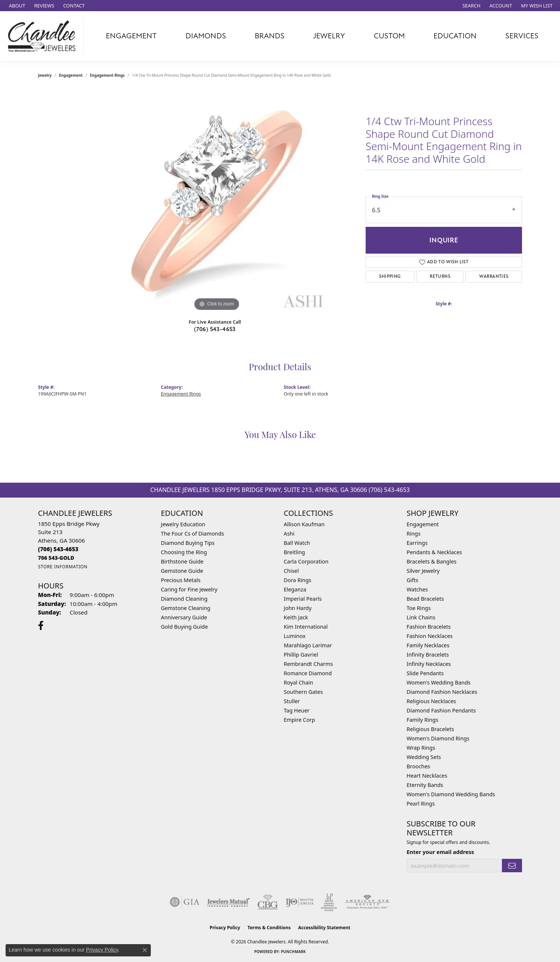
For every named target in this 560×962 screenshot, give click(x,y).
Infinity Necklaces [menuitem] (429, 664)
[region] (217, 201)
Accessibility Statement (324, 928)
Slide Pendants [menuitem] (425, 673)
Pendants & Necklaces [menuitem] (434, 552)
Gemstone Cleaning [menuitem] (186, 608)
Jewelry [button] (329, 36)
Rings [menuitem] (413, 534)
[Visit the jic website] (329, 902)
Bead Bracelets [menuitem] (425, 599)
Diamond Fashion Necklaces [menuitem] (442, 692)
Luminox (295, 636)
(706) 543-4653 (215, 329)
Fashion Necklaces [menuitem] (430, 636)
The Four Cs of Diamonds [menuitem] (192, 534)
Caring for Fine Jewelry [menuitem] (189, 589)
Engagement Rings (107, 75)
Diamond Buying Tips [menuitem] (188, 543)
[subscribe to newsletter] (512, 866)
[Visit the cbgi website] (268, 902)
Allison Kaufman (304, 524)
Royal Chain (298, 682)
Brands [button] (270, 36)
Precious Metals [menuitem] (181, 580)
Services (522, 36)
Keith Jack (296, 617)
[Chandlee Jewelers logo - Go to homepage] (44, 36)
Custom (389, 36)
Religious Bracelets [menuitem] (430, 729)
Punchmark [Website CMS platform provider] (294, 952)
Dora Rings (297, 580)
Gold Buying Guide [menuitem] (184, 627)
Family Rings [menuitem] (422, 720)
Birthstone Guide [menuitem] (182, 561)
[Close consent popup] (145, 950)
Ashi (289, 534)
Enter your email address (440, 852)
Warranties (494, 277)
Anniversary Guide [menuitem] (184, 617)
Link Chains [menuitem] (421, 617)
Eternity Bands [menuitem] (425, 785)
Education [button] (455, 36)
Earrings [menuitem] (417, 543)
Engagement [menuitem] (423, 524)
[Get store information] (63, 567)
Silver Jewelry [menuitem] (423, 571)
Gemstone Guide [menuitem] (182, 571)
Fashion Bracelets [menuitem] (429, 627)
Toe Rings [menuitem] (419, 608)
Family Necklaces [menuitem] (428, 645)
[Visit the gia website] (185, 902)
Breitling (294, 552)
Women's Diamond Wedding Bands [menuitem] (451, 794)
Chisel (291, 571)
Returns (440, 277)
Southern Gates (303, 692)
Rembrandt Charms (308, 664)
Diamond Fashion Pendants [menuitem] (441, 710)
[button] (471, 6)
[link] (16, 6)
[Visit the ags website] (367, 902)
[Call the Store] (58, 549)
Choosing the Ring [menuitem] (184, 552)
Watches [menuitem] (417, 589)
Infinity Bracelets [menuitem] (428, 655)
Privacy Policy (225, 928)
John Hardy (298, 608)
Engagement (71, 75)
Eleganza (295, 589)
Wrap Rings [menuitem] (421, 748)
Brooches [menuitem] (418, 766)
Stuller (292, 701)
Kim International (306, 627)
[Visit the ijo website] (300, 902)
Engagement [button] (131, 36)
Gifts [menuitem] (412, 580)
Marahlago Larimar (308, 645)
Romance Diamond (308, 673)
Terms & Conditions (269, 928)
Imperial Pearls (303, 599)
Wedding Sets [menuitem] (424, 757)
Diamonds (206, 36)
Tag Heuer (297, 710)
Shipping (390, 277)
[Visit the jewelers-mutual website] (228, 902)
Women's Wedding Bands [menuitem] (439, 682)
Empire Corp (299, 720)
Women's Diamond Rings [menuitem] (438, 738)
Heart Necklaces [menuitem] (427, 776)
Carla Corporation (306, 561)
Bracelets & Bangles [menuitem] (432, 561)
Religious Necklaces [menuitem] (431, 701)
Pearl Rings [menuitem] (421, 804)
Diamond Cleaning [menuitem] (184, 599)
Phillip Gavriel (301, 655)
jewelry (45, 75)
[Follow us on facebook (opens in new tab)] (41, 626)
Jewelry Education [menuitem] (183, 524)
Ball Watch (297, 543)
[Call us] (56, 558)
